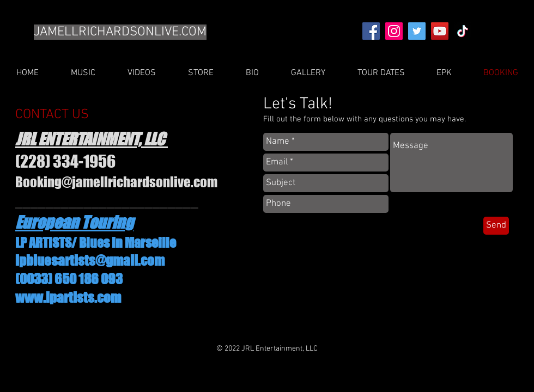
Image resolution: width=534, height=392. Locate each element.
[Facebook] (371, 31)
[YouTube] (440, 31)
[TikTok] (463, 31)
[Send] (496, 226)
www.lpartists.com (68, 297)
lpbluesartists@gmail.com (90, 260)
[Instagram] (394, 31)
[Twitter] (417, 31)
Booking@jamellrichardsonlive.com (116, 182)
